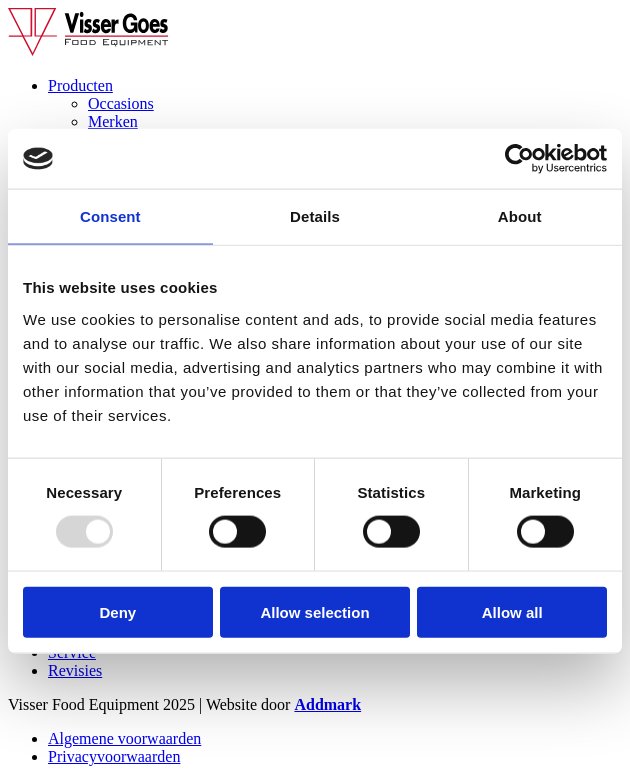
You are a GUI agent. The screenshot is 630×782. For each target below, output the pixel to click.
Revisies (75, 670)
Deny (117, 611)
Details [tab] (315, 216)
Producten (80, 85)
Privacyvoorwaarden (114, 756)
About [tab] (520, 216)
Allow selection (314, 611)
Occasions (121, 103)
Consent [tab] (110, 216)
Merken (113, 121)
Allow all (512, 611)
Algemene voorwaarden (124, 738)
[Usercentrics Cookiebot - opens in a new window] (519, 159)
